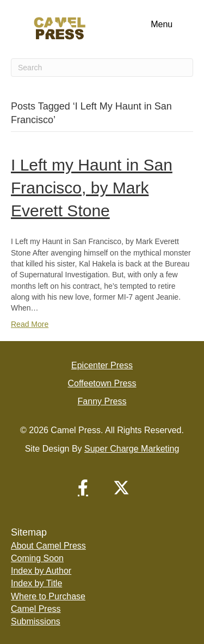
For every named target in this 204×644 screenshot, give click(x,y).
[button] (83, 488)
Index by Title (36, 583)
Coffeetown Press (102, 383)
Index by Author (41, 571)
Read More (30, 324)
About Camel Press (48, 546)
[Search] (102, 68)
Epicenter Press (102, 365)
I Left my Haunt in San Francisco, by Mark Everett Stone (92, 188)
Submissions (36, 621)
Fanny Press (102, 401)
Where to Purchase (48, 596)
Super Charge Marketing (132, 449)
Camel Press (36, 609)
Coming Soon (37, 558)
